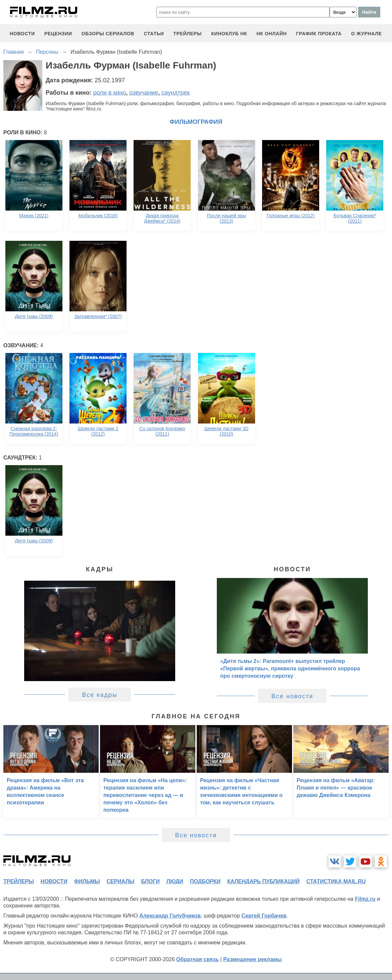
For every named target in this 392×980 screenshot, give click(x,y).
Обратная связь (198, 959)
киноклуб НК (229, 34)
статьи (154, 34)
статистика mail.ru (336, 881)
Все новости (292, 696)
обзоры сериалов (108, 34)
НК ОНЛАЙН (272, 34)
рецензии (58, 34)
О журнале (366, 34)
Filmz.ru (365, 899)
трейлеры (187, 34)
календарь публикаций (263, 881)
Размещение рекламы (253, 959)
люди (175, 881)
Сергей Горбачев (264, 916)
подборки (205, 881)
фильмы (87, 881)
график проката (319, 34)
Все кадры (100, 695)
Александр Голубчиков (170, 916)
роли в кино (110, 93)
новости (22, 34)
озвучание (144, 93)
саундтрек (176, 93)
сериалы (120, 881)
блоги (150, 881)
